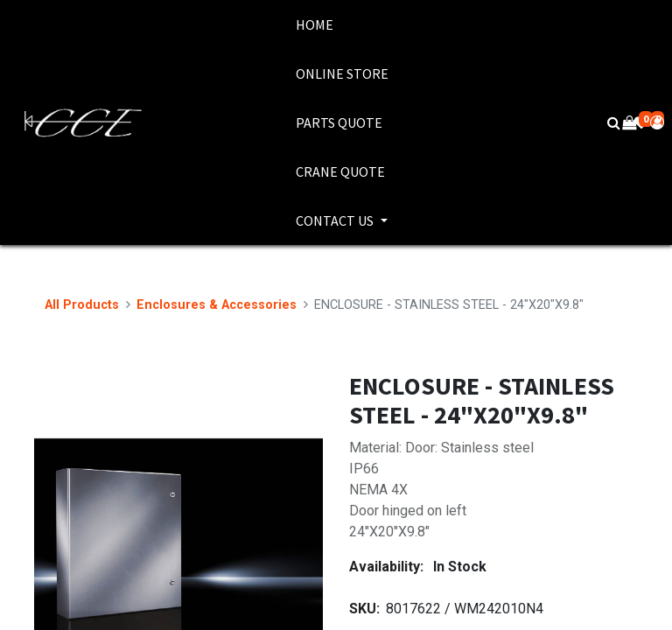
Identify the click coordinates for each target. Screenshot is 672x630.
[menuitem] (342, 24)
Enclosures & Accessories (217, 305)
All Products (82, 305)
